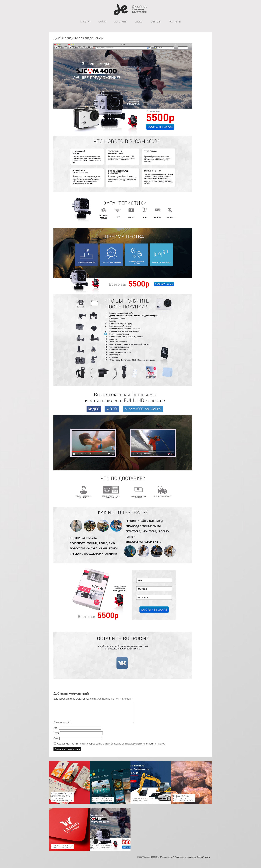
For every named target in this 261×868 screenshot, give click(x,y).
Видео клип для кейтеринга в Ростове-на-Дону (183, 802)
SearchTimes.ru (203, 861)
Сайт (56, 742)
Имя (56, 732)
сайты (102, 22)
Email (56, 737)
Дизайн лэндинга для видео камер (102, 851)
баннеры (156, 22)
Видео (138, 22)
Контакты (175, 22)
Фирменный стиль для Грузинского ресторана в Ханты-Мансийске (62, 801)
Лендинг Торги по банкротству (143, 803)
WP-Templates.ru (178, 861)
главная (85, 22)
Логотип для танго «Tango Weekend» (62, 851)
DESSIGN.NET (156, 861)
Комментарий (62, 726)
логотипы (120, 22)
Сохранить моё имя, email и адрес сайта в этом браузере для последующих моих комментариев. (111, 748)
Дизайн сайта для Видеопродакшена (103, 803)
